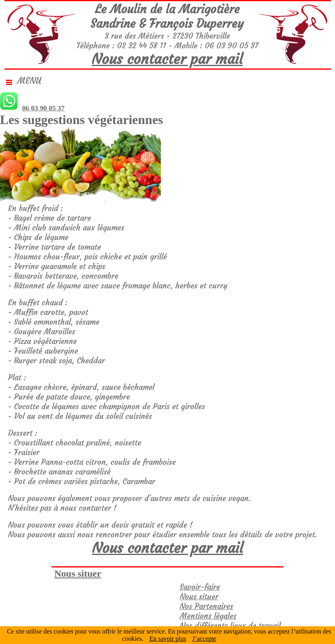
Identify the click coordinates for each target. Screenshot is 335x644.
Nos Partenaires (207, 606)
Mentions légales (208, 616)
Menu (24, 81)
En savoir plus (168, 639)
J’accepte (204, 639)
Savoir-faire (200, 587)
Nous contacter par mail (167, 59)
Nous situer (78, 574)
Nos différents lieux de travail (230, 625)
